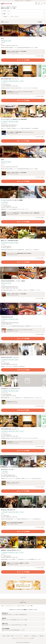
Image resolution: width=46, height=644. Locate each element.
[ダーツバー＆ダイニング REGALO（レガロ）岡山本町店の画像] (23, 111)
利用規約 (8, 636)
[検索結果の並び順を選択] (41, 22)
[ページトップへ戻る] (23, 602)
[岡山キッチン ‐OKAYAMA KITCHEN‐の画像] (23, 233)
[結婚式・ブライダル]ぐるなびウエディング (8, 606)
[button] (23, 614)
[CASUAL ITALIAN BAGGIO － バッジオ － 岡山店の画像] (23, 273)
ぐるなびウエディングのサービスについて (20, 638)
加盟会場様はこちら (35, 636)
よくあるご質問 (31, 638)
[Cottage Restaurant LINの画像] (23, 309)
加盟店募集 (42, 636)
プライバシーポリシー (19, 636)
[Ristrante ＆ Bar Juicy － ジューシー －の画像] (23, 349)
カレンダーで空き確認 (23, 60)
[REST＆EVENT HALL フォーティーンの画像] (23, 71)
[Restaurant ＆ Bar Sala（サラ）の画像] (23, 502)
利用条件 (12, 636)
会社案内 (4, 636)
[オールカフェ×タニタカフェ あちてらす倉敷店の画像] (23, 192)
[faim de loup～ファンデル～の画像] (23, 461)
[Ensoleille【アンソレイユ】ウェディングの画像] (23, 381)
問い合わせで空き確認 (23, 370)
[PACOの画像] (23, 30)
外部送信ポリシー (27, 636)
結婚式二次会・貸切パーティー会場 (23, 606)
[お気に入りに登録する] (44, 37)
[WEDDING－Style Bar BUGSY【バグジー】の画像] (23, 542)
